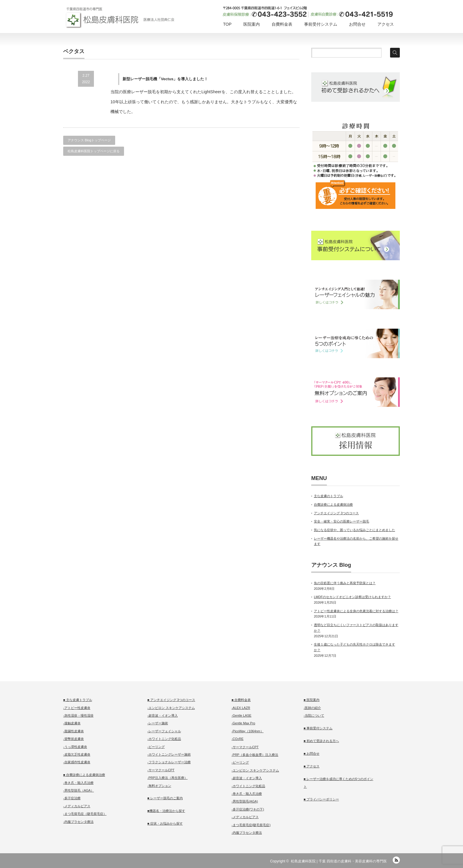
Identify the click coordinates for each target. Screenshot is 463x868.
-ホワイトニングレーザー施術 (169, 754)
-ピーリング (156, 747)
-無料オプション (159, 786)
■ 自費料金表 (241, 700)
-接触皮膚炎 (72, 723)
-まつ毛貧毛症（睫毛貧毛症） (85, 814)
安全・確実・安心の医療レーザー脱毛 (341, 521)
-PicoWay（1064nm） (247, 731)
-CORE (237, 739)
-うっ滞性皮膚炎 (75, 747)
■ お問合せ (312, 754)
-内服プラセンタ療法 (78, 822)
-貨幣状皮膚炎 (74, 739)
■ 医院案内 (312, 700)
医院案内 (252, 24)
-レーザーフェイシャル (164, 731)
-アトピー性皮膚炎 (77, 708)
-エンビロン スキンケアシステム (171, 708)
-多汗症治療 (72, 798)
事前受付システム (321, 24)
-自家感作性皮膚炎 (77, 762)
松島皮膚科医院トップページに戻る (94, 151)
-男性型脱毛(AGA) (245, 801)
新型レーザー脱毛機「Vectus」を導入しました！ (165, 79)
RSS (396, 860)
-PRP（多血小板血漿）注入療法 (255, 755)
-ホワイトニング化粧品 (164, 739)
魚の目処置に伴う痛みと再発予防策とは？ (345, 583)
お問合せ (357, 24)
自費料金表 (282, 24)
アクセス (386, 24)
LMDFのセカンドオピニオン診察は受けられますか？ (352, 597)
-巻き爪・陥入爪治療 (78, 783)
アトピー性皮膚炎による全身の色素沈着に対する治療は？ (356, 611)
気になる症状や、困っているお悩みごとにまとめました (354, 530)
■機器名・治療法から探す (166, 811)
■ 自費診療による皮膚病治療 (84, 775)
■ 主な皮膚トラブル (78, 700)
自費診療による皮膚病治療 (333, 505)
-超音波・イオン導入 (163, 715)
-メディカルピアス (77, 806)
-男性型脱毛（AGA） (79, 790)
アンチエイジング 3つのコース (336, 513)
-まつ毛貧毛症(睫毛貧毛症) (251, 825)
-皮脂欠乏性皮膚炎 (77, 754)
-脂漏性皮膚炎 (74, 731)
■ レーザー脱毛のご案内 (165, 798)
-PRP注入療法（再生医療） (167, 778)
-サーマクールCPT (161, 770)
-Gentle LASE (241, 715)
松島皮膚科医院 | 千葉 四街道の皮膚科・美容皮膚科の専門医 (339, 861)
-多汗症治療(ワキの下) (248, 809)
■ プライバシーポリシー (321, 799)
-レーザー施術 (158, 723)
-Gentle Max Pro (243, 723)
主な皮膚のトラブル (328, 496)
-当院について (314, 715)
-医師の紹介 (312, 708)
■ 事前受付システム (318, 728)
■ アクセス (312, 766)
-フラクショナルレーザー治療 (169, 762)
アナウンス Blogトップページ (89, 140)
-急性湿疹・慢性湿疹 (78, 715)
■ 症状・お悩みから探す (165, 823)
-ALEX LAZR (241, 708)
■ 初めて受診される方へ (321, 741)
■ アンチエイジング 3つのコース (171, 700)
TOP (227, 24)
